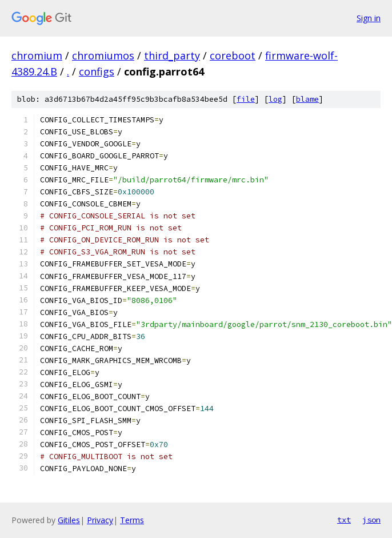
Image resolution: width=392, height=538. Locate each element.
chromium (37, 55)
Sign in (369, 18)
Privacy (100, 520)
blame (307, 99)
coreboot (233, 55)
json (371, 520)
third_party (172, 55)
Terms (132, 520)
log (275, 99)
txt (344, 520)
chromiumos (103, 55)
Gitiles (69, 520)
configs (97, 71)
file (246, 99)
